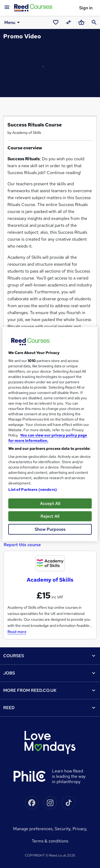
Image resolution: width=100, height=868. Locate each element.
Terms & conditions (50, 841)
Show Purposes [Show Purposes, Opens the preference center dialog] (50, 529)
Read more (17, 632)
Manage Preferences (33, 829)
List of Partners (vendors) (33, 489)
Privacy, (80, 829)
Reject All (50, 516)
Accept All (50, 503)
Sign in (86, 8)
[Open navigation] (7, 7)
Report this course (22, 545)
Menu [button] (13, 22)
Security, (64, 829)
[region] (50, 434)
